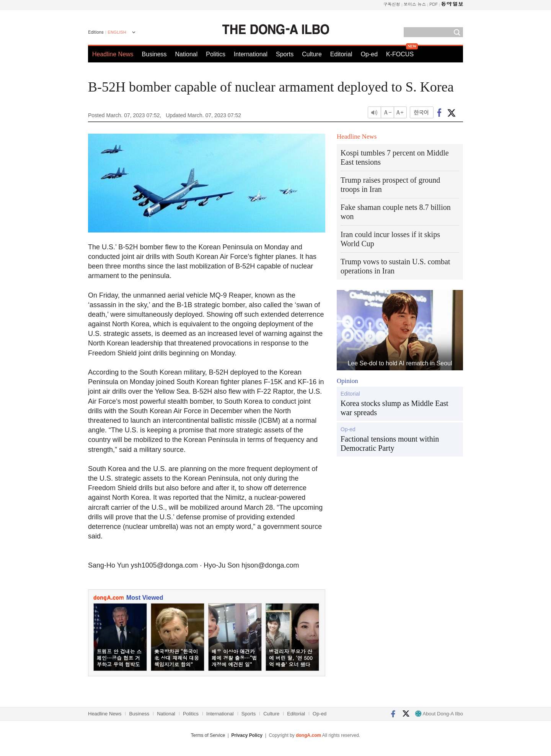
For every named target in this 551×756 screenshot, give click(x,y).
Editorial (341, 54)
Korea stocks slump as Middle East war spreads (395, 408)
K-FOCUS (400, 54)
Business (154, 54)
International (251, 54)
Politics (216, 54)
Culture (312, 54)
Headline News (113, 54)
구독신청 (392, 4)
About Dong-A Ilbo (439, 714)
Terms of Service (208, 735)
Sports (285, 54)
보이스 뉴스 (415, 4)
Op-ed (369, 54)
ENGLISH (117, 32)
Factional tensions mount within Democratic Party (390, 443)
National (187, 54)
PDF (434, 4)
